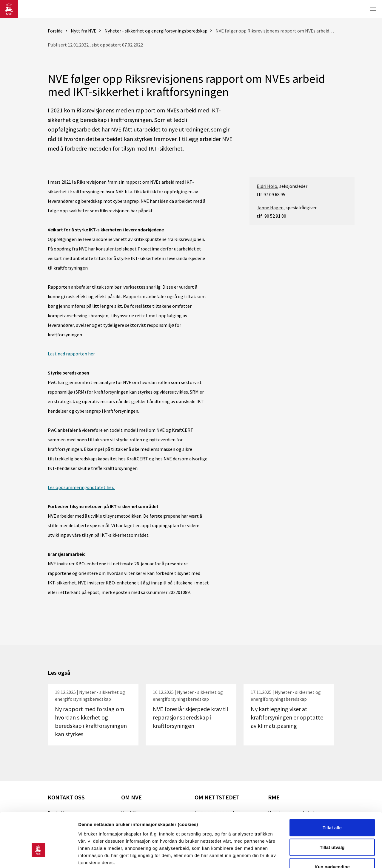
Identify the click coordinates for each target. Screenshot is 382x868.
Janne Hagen (270, 208)
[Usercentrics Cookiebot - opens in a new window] (39, 856)
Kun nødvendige (332, 829)
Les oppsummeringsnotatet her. (81, 487)
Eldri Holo (267, 186)
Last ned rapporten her (72, 354)
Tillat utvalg (332, 809)
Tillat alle (332, 790)
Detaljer (318, 856)
